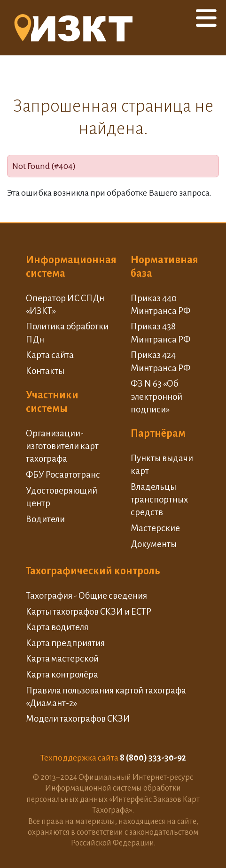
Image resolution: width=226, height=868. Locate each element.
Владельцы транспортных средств (159, 500)
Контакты (45, 371)
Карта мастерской (62, 659)
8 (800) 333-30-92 (153, 758)
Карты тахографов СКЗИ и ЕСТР (89, 612)
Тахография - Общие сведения (86, 596)
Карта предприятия (65, 643)
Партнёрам (158, 434)
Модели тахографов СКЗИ (78, 719)
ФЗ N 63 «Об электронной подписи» (156, 396)
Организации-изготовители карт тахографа (62, 446)
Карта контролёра (62, 674)
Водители (45, 519)
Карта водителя (57, 627)
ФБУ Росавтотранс (63, 475)
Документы (154, 544)
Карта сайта (50, 355)
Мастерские (155, 528)
